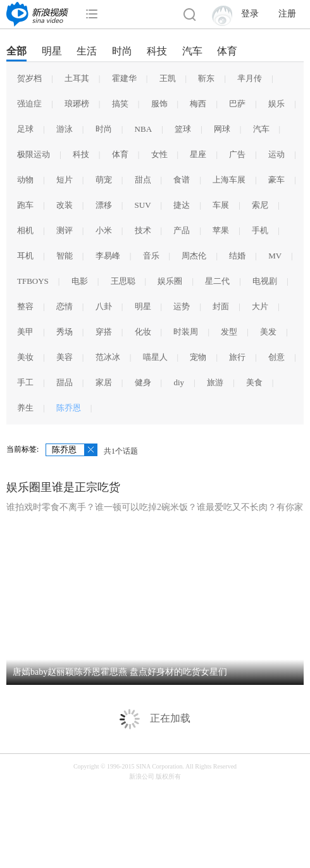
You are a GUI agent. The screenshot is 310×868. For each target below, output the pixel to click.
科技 (157, 51)
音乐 (151, 256)
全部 (16, 51)
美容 (65, 357)
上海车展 (229, 180)
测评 (65, 230)
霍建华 (124, 78)
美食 (254, 382)
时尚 (122, 51)
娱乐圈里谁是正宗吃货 (63, 487)
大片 (260, 306)
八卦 (104, 306)
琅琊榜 (77, 104)
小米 (104, 230)
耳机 (25, 256)
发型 (229, 332)
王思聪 (123, 281)
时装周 (186, 332)
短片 (65, 180)
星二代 (217, 281)
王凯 (168, 78)
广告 (237, 154)
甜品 (65, 382)
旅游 (215, 382)
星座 (198, 154)
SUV (143, 205)
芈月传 (250, 78)
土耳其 (77, 78)
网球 (222, 129)
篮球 (183, 129)
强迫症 (29, 104)
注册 (287, 14)
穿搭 (104, 332)
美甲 (25, 332)
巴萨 (237, 104)
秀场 (65, 332)
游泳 (65, 129)
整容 (25, 306)
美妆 (25, 357)
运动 (276, 154)
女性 (159, 154)
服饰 (159, 104)
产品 (182, 230)
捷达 (182, 205)
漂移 (104, 205)
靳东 (206, 78)
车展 (221, 205)
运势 (182, 306)
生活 (87, 51)
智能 (65, 256)
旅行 (237, 357)
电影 (80, 281)
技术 (143, 230)
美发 (268, 332)
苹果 (221, 230)
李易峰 (108, 256)
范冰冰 (108, 357)
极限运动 (34, 154)
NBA (143, 129)
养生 (25, 408)
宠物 (198, 357)
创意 (276, 357)
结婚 (237, 256)
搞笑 (120, 104)
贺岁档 (29, 78)
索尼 (260, 205)
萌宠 (104, 180)
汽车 (192, 51)
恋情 (65, 306)
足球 (25, 129)
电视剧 (265, 281)
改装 (65, 205)
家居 (104, 382)
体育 (227, 51)
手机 (260, 230)
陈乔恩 (69, 408)
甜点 (143, 180)
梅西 (198, 104)
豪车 (276, 180)
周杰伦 (194, 256)
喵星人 (155, 357)
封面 (221, 306)
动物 (25, 180)
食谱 (182, 180)
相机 (25, 230)
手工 (25, 382)
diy (179, 382)
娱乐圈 (170, 281)
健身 (143, 382)
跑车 (25, 205)
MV (275, 256)
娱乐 (276, 104)
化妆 (143, 332)
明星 (52, 51)
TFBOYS (33, 281)
